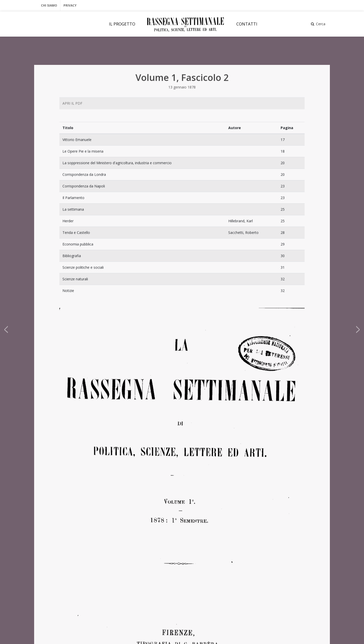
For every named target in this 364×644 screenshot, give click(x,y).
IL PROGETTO (122, 24)
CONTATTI (247, 24)
